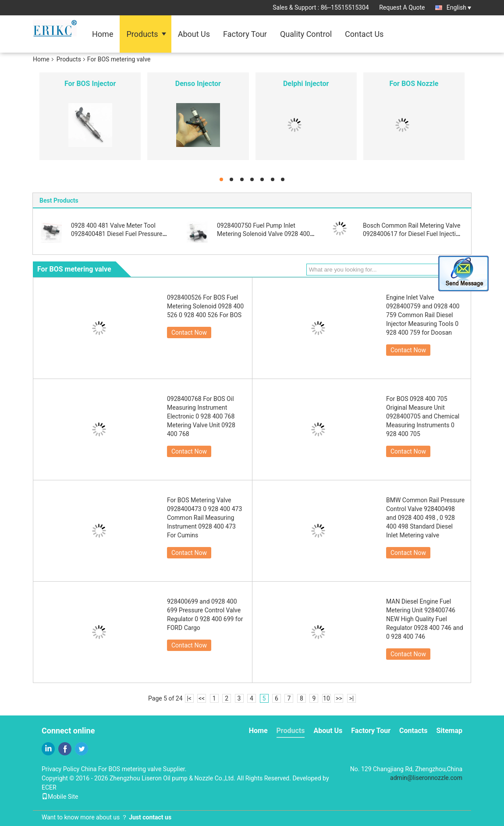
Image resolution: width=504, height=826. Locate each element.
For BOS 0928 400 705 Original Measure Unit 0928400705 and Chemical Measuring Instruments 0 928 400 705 (423, 416)
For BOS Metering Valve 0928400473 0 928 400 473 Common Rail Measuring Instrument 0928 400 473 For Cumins (204, 518)
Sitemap (449, 731)
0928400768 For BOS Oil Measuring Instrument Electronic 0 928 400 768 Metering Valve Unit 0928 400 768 (201, 416)
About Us (194, 34)
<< (202, 698)
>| (352, 698)
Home (103, 34)
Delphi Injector (306, 84)
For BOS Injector (90, 84)
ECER (49, 787)
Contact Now (189, 333)
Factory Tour (245, 34)
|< (189, 698)
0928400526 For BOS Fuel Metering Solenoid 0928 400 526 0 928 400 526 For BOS (205, 306)
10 (327, 698)
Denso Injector (198, 84)
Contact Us (364, 34)
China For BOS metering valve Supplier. (134, 769)
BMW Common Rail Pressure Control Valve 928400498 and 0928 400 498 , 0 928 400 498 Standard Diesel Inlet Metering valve (425, 518)
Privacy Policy (60, 769)
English (459, 7)
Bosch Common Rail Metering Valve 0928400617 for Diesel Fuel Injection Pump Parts (413, 234)
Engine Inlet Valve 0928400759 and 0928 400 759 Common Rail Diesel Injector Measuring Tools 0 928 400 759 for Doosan (423, 315)
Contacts (413, 731)
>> (339, 698)
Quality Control (306, 34)
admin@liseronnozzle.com (426, 778)
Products (142, 34)
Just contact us (150, 817)
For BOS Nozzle (414, 84)
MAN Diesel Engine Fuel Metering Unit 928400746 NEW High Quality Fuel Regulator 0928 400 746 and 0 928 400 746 (425, 619)
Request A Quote (402, 7)
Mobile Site (60, 797)
